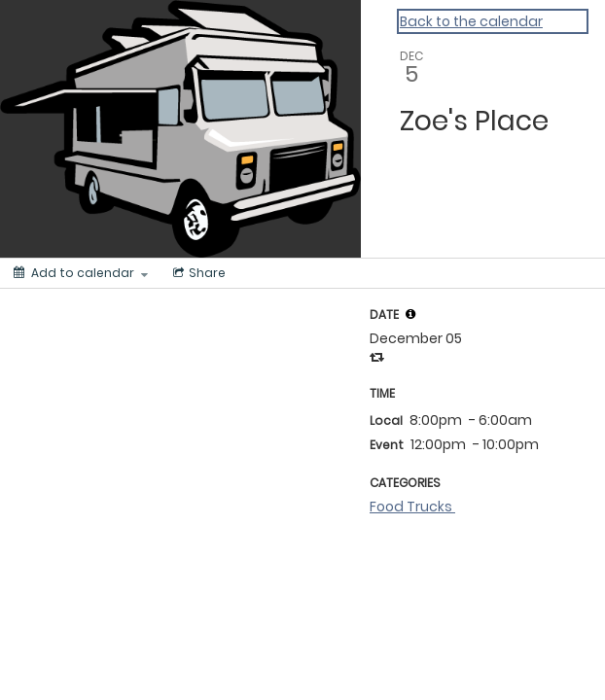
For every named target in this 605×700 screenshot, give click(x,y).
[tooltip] (410, 314)
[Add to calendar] (81, 273)
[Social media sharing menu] (197, 273)
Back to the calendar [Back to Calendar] (471, 21)
